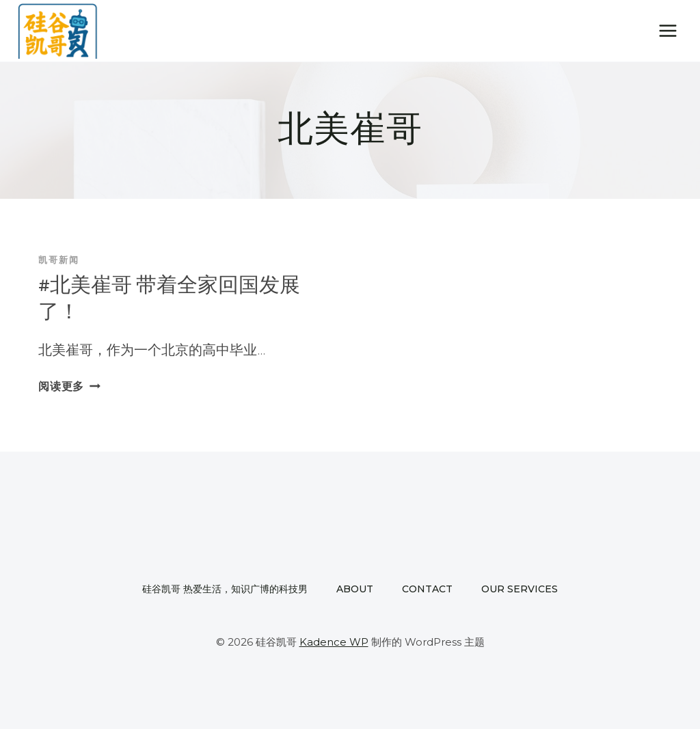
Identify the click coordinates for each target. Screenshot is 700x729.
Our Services (520, 589)
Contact (427, 589)
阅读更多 (69, 386)
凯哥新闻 (59, 260)
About (355, 589)
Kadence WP (334, 642)
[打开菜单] (668, 30)
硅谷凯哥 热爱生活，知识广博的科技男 (225, 589)
